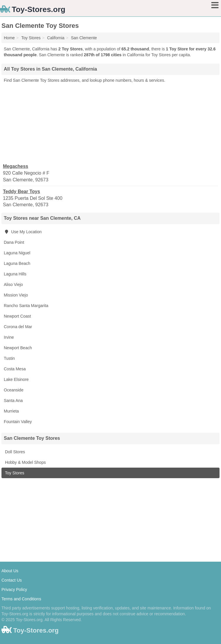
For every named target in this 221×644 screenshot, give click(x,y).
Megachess (16, 166)
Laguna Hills (15, 274)
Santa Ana (13, 401)
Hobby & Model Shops (25, 462)
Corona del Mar (18, 327)
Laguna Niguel (17, 253)
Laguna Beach (17, 263)
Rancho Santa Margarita (26, 306)
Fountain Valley (18, 422)
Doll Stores (14, 452)
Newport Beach (18, 348)
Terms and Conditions (21, 599)
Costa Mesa (15, 369)
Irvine (9, 337)
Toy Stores (14, 473)
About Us (10, 571)
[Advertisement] (110, 123)
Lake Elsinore (16, 379)
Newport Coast (17, 316)
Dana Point (14, 242)
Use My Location (23, 232)
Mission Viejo (16, 295)
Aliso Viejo (13, 284)
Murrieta (11, 411)
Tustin (9, 358)
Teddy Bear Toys (22, 191)
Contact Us (12, 580)
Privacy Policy (14, 590)
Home (9, 38)
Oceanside (14, 390)
